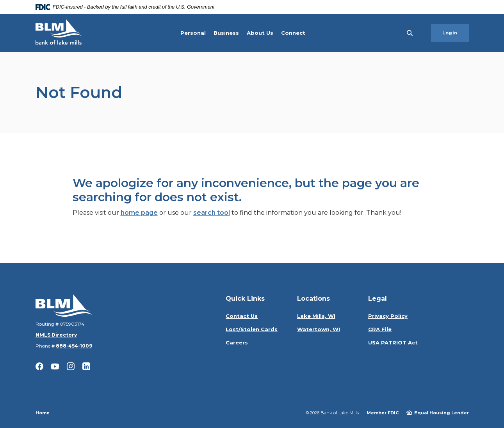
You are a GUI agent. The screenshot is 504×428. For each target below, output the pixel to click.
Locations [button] (313, 299)
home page (139, 213)
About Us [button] (260, 33)
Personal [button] (193, 33)
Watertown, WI (319, 329)
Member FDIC (383, 413)
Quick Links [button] (245, 299)
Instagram (71, 366)
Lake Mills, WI (316, 316)
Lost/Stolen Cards (252, 329)
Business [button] (226, 33)
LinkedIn (86, 366)
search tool (212, 213)
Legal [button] (378, 299)
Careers (237, 342)
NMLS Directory (56, 335)
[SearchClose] (410, 33)
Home (43, 413)
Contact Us (242, 316)
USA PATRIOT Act (393, 342)
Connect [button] (293, 33)
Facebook (39, 366)
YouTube (55, 366)
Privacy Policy (388, 316)
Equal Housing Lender (442, 413)
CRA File (380, 329)
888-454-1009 (74, 346)
